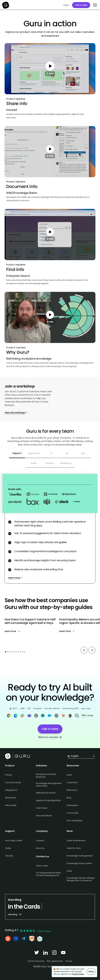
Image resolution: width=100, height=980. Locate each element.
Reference (72, 790)
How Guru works (13, 782)
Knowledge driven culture (79, 863)
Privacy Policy (78, 974)
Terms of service (36, 961)
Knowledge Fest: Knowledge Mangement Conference (81, 879)
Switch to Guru (74, 848)
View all (12, 663)
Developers (73, 805)
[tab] (17, 454)
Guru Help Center (14, 840)
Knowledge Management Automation (49, 784)
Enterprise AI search (46, 793)
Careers (40, 840)
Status (8, 848)
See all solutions (44, 816)
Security (9, 856)
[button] (95, 5)
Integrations (11, 790)
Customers (72, 782)
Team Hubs (42, 808)
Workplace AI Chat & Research (46, 775)
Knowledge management (80, 856)
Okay (91, 972)
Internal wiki (11, 805)
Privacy (69, 961)
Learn (69, 775)
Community (72, 813)
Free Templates (75, 821)
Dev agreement (55, 961)
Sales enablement (76, 840)
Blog (69, 798)
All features (11, 798)
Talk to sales (81, 5)
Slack (69, 871)
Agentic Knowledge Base (48, 800)
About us (40, 848)
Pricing (8, 775)
